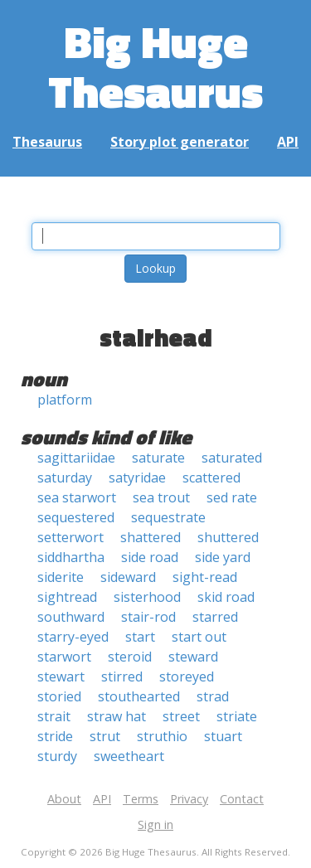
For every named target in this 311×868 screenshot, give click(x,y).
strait (54, 716)
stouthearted (139, 696)
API (288, 142)
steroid (130, 657)
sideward (128, 577)
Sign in (155, 824)
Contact (242, 799)
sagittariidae (76, 458)
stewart (61, 676)
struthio (162, 736)
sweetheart (129, 756)
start (140, 637)
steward (193, 657)
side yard (223, 557)
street (181, 716)
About (64, 799)
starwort (64, 657)
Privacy (189, 799)
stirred (122, 676)
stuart (223, 736)
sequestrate (168, 517)
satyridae (137, 478)
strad (213, 696)
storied (59, 696)
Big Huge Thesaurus (155, 66)
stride (55, 736)
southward (71, 617)
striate (237, 716)
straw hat (117, 716)
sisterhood (147, 597)
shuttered (228, 537)
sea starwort (77, 497)
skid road (226, 597)
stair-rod (148, 617)
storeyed (187, 676)
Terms (141, 799)
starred (215, 617)
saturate (158, 458)
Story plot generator (180, 142)
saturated (232, 458)
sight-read (205, 577)
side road (150, 557)
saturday (65, 478)
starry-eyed (73, 637)
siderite (61, 577)
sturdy (57, 756)
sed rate (232, 497)
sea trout (161, 497)
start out (199, 637)
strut (105, 736)
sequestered (76, 517)
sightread (67, 597)
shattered (151, 537)
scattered (211, 478)
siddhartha (71, 557)
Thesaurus (47, 142)
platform (65, 400)
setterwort (70, 537)
